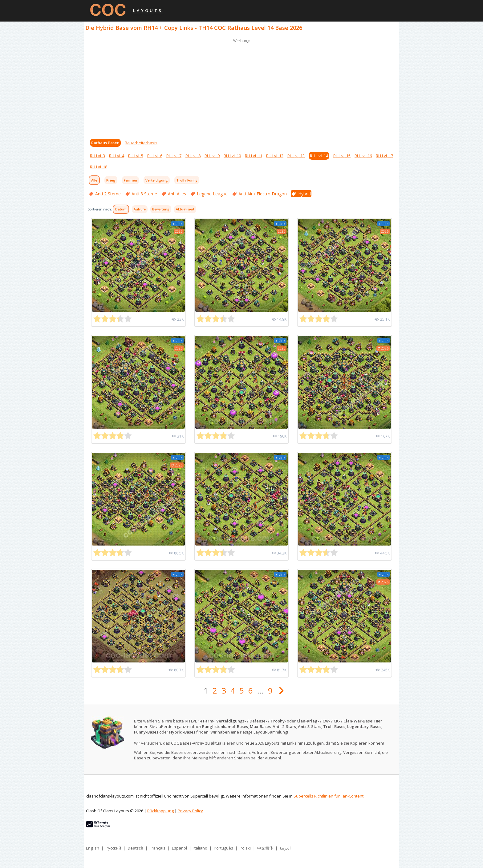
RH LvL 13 (296, 156)
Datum (121, 209)
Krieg (111, 180)
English (93, 848)
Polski (245, 848)
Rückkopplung (160, 811)
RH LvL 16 (363, 156)
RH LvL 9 (212, 156)
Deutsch (135, 848)
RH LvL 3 (97, 156)
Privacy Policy (190, 811)
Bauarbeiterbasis (141, 143)
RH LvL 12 (275, 156)
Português (223, 848)
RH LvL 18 (99, 167)
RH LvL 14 (319, 156)
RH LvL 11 (254, 156)
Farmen (130, 180)
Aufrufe (140, 209)
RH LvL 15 (342, 156)
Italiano (200, 848)
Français (158, 848)
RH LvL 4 (117, 156)
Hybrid (304, 194)
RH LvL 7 (174, 156)
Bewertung (161, 209)
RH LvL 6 (155, 156)
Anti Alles (177, 194)
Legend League (212, 194)
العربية (285, 848)
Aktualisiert (185, 209)
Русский (113, 848)
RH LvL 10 (232, 156)
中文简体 (265, 848)
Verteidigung (157, 180)
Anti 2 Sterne (108, 194)
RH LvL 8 (193, 156)
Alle (94, 180)
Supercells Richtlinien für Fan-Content (329, 796)
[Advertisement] (241, 87)
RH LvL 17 (384, 156)
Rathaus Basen (105, 143)
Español (179, 848)
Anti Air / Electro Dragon (263, 194)
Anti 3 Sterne (144, 194)
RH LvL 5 (136, 156)
